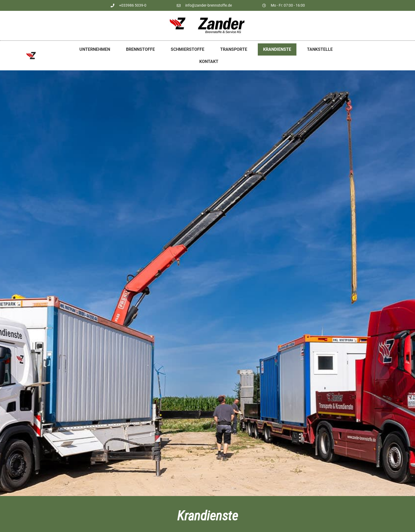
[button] (12, 520)
